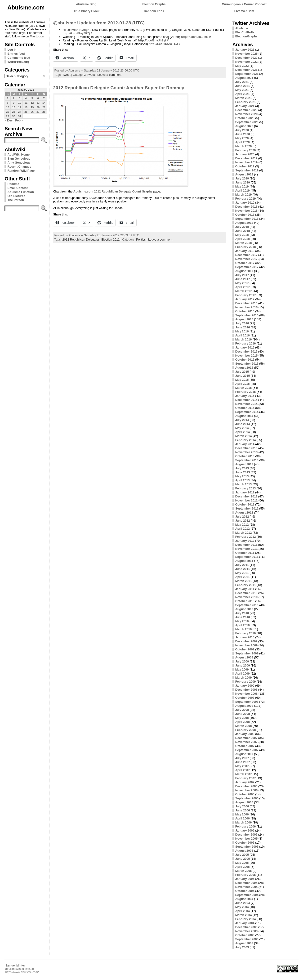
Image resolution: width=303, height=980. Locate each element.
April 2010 (243, 625)
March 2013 (244, 484)
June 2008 (243, 714)
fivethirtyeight (81, 30)
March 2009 (244, 678)
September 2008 (247, 702)
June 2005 (243, 859)
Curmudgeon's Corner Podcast (244, 4)
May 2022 (242, 66)
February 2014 (246, 440)
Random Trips (154, 11)
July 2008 (242, 710)
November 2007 (247, 742)
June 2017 (243, 279)
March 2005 (244, 871)
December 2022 (246, 58)
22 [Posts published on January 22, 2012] (8, 112)
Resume (13, 184)
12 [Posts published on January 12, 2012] (32, 103)
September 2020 (247, 122)
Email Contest (17, 188)
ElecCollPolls (245, 32)
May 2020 (242, 138)
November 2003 (247, 931)
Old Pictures (16, 196)
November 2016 (247, 307)
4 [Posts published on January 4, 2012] (26, 98)
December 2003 (246, 927)
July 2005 (242, 855)
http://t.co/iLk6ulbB (195, 37)
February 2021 (246, 102)
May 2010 (242, 621)
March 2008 (244, 726)
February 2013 (246, 488)
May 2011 (242, 573)
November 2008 (247, 694)
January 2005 (245, 879)
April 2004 (243, 911)
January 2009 (245, 686)
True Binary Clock (87, 11)
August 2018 (244, 223)
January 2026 (245, 50)
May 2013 (242, 476)
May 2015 (242, 380)
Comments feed (19, 58)
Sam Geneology (19, 159)
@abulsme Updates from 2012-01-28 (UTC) (99, 23)
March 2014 (244, 436)
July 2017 (242, 275)
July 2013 (242, 468)
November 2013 (247, 452)
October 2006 (245, 794)
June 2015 (243, 376)
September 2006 (247, 798)
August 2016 (244, 319)
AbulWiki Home (18, 154)
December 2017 (246, 255)
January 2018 (245, 251)
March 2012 (244, 533)
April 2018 (243, 239)
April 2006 (243, 818)
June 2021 (243, 86)
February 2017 (246, 295)
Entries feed (16, 54)
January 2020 (245, 154)
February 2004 (246, 919)
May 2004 (242, 907)
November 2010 (247, 597)
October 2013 (245, 456)
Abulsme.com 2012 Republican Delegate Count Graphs (113, 191)
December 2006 (246, 786)
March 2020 (244, 146)
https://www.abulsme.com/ (22, 972)
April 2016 (243, 335)
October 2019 (245, 166)
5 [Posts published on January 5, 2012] (32, 98)
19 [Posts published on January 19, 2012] (32, 107)
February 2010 (246, 633)
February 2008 (246, 730)
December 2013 (246, 448)
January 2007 (245, 782)
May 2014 (242, 428)
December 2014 (246, 400)
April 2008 (243, 722)
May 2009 (242, 669)
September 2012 (247, 508)
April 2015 (243, 384)
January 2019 (245, 203)
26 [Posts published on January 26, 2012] (32, 112)
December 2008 (246, 690)
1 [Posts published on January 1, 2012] (8, 98)
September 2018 (247, 219)
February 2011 (246, 585)
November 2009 (247, 645)
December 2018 (246, 207)
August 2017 (244, 271)
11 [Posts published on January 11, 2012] (26, 103)
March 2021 (244, 98)
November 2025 (247, 54)
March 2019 (244, 195)
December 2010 (246, 593)
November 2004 (247, 887)
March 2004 (244, 915)
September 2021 (247, 74)
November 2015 (247, 356)
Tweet (66, 75)
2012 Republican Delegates (81, 239)
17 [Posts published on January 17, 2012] (20, 107)
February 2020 (246, 150)
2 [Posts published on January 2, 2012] (13, 98)
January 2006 (245, 830)
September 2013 (247, 460)
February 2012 (246, 537)
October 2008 (245, 698)
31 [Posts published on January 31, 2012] (20, 116)
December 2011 (246, 545)
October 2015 (245, 360)
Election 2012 (111, 239)
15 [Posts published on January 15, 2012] (8, 107)
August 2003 (244, 943)
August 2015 (244, 368)
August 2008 (244, 706)
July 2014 (242, 420)
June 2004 (243, 903)
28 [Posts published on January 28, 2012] (44, 112)
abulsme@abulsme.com (21, 969)
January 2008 (245, 734)
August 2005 (244, 851)
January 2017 (245, 299)
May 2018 (242, 235)
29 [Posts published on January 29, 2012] (8, 116)
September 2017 (247, 267)
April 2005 (243, 867)
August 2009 (244, 657)
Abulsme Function (21, 192)
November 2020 (247, 114)
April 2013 (243, 480)
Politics (141, 239)
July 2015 (242, 372)
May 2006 (242, 814)
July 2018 (242, 227)
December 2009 (246, 641)
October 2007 (245, 746)
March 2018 (244, 243)
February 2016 (246, 343)
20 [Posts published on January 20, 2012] (38, 107)
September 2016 (247, 315)
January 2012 (245, 541)
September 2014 (247, 412)
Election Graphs (154, 4)
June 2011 (243, 569)
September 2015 (247, 364)
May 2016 (242, 331)
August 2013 (244, 464)
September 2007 (247, 750)
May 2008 (242, 718)
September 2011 (247, 557)
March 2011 (244, 581)
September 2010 (247, 605)
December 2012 (246, 496)
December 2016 (246, 303)
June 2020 (243, 134)
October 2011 (245, 553)
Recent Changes (19, 167)
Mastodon (37, 36)
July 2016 (242, 323)
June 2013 (243, 472)
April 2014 (243, 432)
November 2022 (247, 62)
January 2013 (245, 492)
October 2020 (245, 118)
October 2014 (245, 408)
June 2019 (243, 182)
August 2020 (244, 126)
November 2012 (247, 500)
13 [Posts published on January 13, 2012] (38, 103)
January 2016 (245, 347)
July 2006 (242, 806)
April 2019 (243, 190)
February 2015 (246, 392)
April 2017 (243, 287)
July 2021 (242, 82)
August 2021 (244, 78)
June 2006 (243, 810)
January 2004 (245, 923)
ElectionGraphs (247, 36)
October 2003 (245, 935)
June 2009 (243, 665)
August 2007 (244, 754)
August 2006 (244, 802)
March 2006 (244, 822)
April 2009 (243, 673)
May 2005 (242, 863)
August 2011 (244, 561)
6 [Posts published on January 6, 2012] (38, 98)
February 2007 (246, 778)
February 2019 (246, 199)
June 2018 (243, 231)
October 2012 (245, 504)
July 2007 (242, 758)
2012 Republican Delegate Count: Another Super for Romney (119, 88)
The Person (16, 200)
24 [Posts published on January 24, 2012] (20, 112)
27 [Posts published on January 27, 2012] (38, 112)
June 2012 (243, 521)
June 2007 (243, 762)
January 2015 (245, 396)
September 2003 (247, 939)
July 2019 (242, 178)
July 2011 (242, 565)
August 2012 (244, 512)
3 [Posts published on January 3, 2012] (20, 98)
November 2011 (247, 549)
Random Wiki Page (21, 171)
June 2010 (243, 617)
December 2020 (246, 110)
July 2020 (242, 130)
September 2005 (247, 847)
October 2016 (245, 311)
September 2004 (247, 895)
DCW (93, 198)
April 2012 (243, 529)
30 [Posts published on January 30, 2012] (14, 116)
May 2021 (242, 90)
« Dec (9, 120)
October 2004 (245, 891)
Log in (12, 50)
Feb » (19, 120)
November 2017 (247, 259)
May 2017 (242, 283)
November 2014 (247, 404)
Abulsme (242, 28)
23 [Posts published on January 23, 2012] (14, 112)
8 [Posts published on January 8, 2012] (8, 103)
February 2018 (246, 247)
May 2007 (242, 766)
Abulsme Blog (86, 4)
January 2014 (245, 444)
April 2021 (243, 94)
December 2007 (246, 738)
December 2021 (246, 70)
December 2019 (246, 158)
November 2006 (247, 790)
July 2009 (242, 661)
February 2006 (246, 826)
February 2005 (246, 875)
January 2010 (245, 637)
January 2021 (245, 106)
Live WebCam (244, 11)
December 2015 (246, 351)
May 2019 (242, 186)
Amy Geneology (19, 163)
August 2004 (244, 899)
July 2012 (242, 517)
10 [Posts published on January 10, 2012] (20, 103)
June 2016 (243, 327)
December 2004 (246, 883)
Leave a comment (109, 75)
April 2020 (243, 142)
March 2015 (244, 388)
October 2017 (245, 263)
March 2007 (244, 774)
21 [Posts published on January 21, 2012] (44, 107)
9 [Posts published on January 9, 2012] (13, 103)
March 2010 (244, 629)
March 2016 (244, 339)
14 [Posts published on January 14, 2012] (44, 103)
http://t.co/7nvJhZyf (152, 40)
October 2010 (245, 601)
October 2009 (245, 649)
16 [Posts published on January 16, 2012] (14, 107)
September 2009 (247, 653)
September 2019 (247, 170)
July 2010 (242, 613)
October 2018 (245, 215)
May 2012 (242, 525)
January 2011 (245, 589)
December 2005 (246, 835)
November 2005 (247, 839)
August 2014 (244, 416)
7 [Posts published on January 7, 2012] (44, 98)
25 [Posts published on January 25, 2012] (26, 112)
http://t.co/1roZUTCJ (163, 44)
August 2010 (244, 609)
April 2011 (243, 577)
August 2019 (244, 174)
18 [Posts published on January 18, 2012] (26, 107)
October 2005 (245, 843)
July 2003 (242, 947)
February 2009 (246, 682)
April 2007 (243, 770)
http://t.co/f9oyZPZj (76, 33)
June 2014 (243, 424)
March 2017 (244, 291)
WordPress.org (18, 62)
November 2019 (247, 162)
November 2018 (247, 211)
